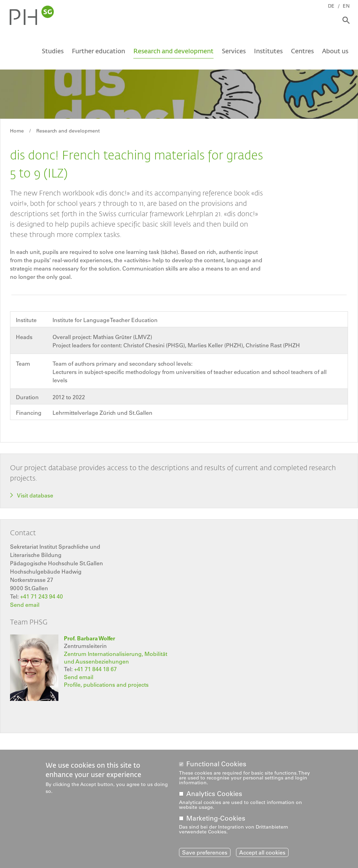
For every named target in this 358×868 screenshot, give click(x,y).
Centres (302, 51)
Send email (25, 605)
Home (17, 131)
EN (346, 6)
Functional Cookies (216, 764)
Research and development (173, 51)
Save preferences (205, 852)
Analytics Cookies (214, 794)
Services (234, 51)
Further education (98, 51)
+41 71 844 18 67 (95, 669)
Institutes (268, 51)
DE (331, 6)
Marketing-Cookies (216, 818)
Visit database (35, 495)
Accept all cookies (262, 852)
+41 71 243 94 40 (41, 596)
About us (335, 51)
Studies (53, 51)
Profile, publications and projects (106, 685)
